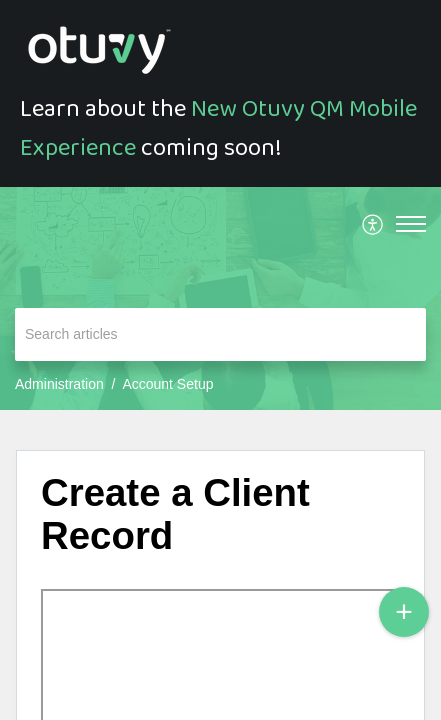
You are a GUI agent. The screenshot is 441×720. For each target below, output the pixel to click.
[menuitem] (373, 224)
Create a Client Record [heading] (175, 514)
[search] (220, 334)
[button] (373, 224)
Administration (59, 384)
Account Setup (167, 384)
